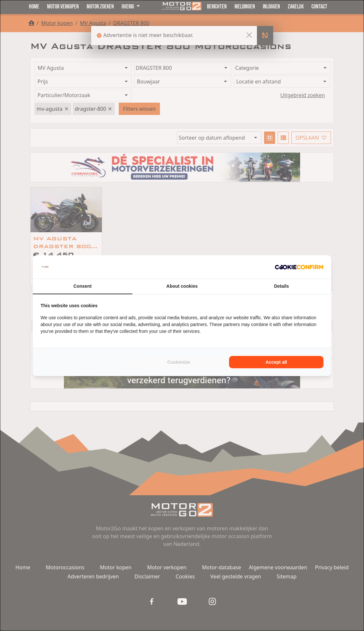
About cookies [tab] (182, 286)
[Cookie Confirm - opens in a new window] (299, 267)
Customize (179, 362)
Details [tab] (282, 286)
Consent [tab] (82, 286)
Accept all (276, 362)
